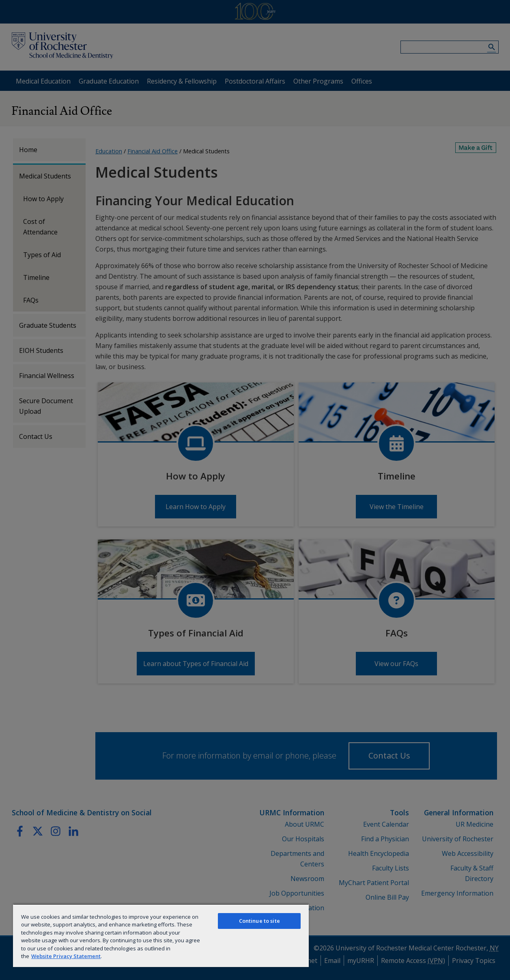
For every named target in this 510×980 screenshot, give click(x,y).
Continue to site (259, 921)
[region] (161, 935)
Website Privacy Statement (66, 956)
